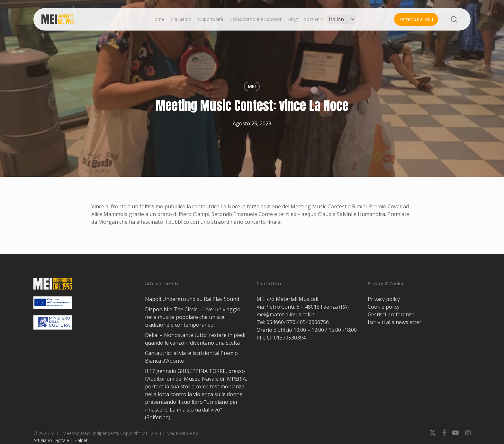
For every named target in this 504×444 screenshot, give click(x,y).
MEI (252, 86)
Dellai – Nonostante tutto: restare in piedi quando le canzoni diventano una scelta (195, 339)
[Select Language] (341, 19)
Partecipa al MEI (416, 19)
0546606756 (314, 322)
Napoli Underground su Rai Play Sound (192, 299)
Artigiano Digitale (51, 440)
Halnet (81, 440)
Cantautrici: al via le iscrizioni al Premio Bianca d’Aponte (191, 357)
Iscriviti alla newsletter (395, 322)
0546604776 (281, 322)
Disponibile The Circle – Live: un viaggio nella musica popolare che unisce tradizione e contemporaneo (193, 317)
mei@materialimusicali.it (285, 314)
